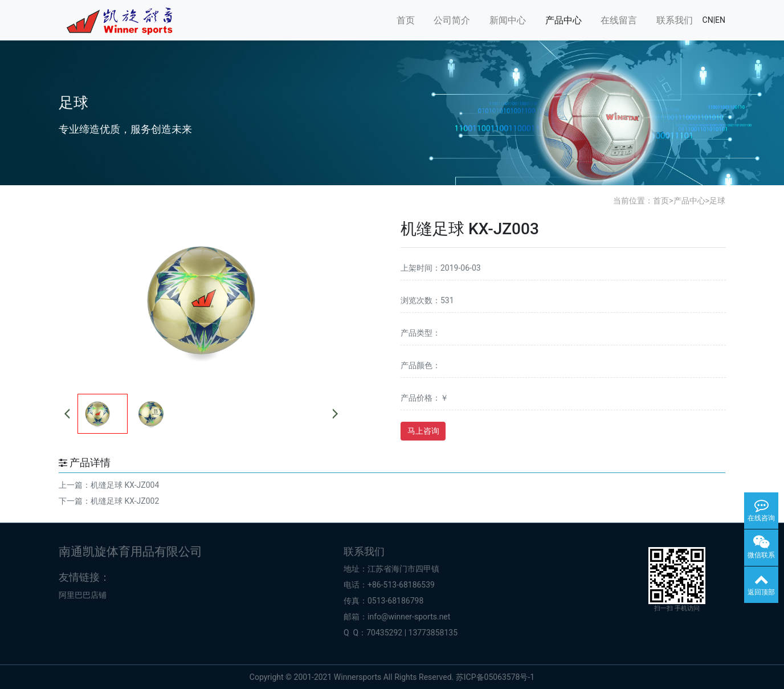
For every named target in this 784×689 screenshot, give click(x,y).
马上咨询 (423, 431)
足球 (717, 201)
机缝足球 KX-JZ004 (125, 485)
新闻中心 (508, 20)
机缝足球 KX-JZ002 (125, 501)
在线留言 (619, 20)
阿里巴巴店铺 (83, 595)
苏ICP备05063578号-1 (495, 677)
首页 (406, 20)
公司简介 (452, 20)
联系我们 (675, 20)
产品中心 (563, 20)
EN (720, 20)
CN (708, 20)
